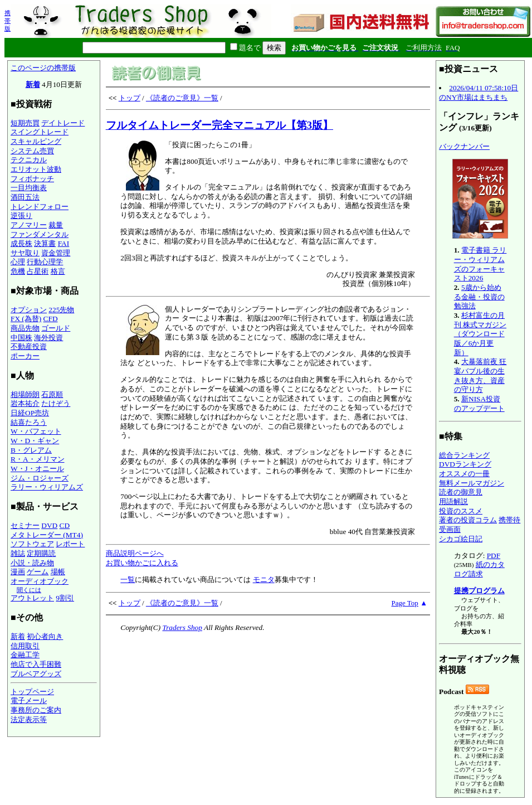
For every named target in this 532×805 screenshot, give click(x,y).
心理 (18, 262)
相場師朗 (25, 394)
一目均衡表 (29, 188)
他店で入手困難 (36, 664)
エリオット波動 (36, 169)
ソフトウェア (32, 544)
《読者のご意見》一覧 (182, 98)
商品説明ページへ (135, 553)
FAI (64, 243)
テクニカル (29, 160)
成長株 (21, 243)
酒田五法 (25, 197)
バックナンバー (464, 146)
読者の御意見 (461, 492)
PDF (494, 556)
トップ (130, 98)
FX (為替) (26, 319)
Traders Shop (182, 627)
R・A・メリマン (38, 459)
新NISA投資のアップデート (479, 404)
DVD (49, 525)
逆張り (21, 215)
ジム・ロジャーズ (40, 478)
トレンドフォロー (40, 207)
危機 (18, 271)
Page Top (405, 603)
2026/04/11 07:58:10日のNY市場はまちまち (479, 93)
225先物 (61, 310)
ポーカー (25, 356)
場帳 (58, 572)
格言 (58, 271)
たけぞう (56, 403)
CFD (51, 319)
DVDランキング (465, 464)
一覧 (128, 579)
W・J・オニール (37, 469)
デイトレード (63, 123)
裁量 (56, 225)
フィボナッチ (32, 179)
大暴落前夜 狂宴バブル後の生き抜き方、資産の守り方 (480, 375)
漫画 (18, 572)
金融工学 (25, 655)
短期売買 (25, 123)
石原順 (52, 394)
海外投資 (48, 338)
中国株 (21, 338)
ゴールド (56, 328)
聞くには (29, 590)
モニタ (264, 579)
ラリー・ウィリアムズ (47, 487)
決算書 (45, 243)
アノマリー (29, 225)
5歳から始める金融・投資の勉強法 (479, 297)
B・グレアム (31, 450)
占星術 (38, 271)
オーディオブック (40, 581)
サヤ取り (25, 253)
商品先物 (25, 328)
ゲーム (38, 572)
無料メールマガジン (472, 483)
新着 (33, 84)
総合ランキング (464, 455)
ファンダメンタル (40, 234)
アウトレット (32, 598)
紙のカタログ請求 (479, 569)
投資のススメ (461, 511)
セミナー (25, 525)
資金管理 (56, 253)
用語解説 (453, 501)
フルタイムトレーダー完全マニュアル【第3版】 (219, 125)
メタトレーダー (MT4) (47, 535)
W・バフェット (36, 431)
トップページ (32, 692)
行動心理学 (45, 262)
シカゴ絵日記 (461, 539)
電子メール (29, 700)
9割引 (65, 598)
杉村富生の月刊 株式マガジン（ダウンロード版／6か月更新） (480, 334)
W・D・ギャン (35, 441)
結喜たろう (29, 422)
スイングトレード (40, 132)
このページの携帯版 (43, 68)
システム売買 (32, 151)
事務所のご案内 (36, 710)
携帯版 (8, 21)
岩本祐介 (25, 403)
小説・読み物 (32, 563)
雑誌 (18, 553)
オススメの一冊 (464, 474)
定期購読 (41, 553)
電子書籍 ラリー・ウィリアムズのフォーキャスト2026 (480, 264)
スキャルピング (36, 141)
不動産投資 (29, 346)
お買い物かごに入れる (142, 563)
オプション (29, 310)
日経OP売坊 (30, 413)
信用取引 (25, 646)
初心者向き (45, 636)
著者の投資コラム (468, 520)
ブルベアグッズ (36, 674)
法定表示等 (29, 719)
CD (65, 525)
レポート (70, 544)
